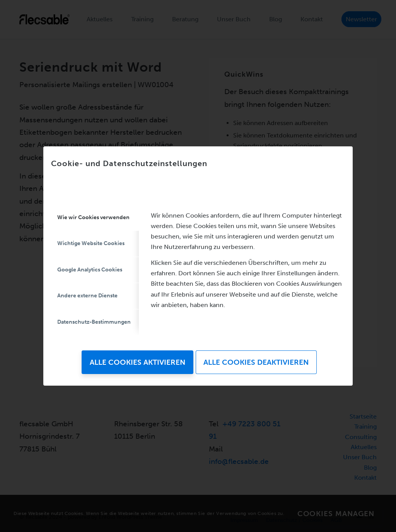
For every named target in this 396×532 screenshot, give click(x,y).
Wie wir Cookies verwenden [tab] (93, 217)
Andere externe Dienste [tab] (87, 296)
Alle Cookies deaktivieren (256, 362)
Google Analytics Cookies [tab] (90, 270)
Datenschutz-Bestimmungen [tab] (94, 322)
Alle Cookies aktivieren (137, 362)
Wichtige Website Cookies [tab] (91, 243)
